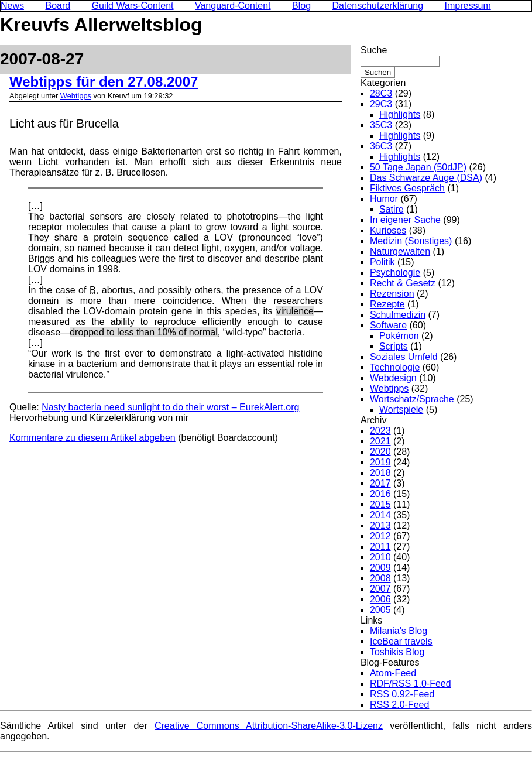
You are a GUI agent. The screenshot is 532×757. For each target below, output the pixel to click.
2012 (380, 536)
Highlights (400, 114)
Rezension (392, 294)
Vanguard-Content (233, 6)
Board (58, 6)
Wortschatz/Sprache (412, 399)
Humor (384, 199)
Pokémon (399, 336)
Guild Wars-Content (133, 6)
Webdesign (393, 378)
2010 (380, 557)
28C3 (381, 93)
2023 (380, 431)
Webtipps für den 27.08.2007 (104, 82)
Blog (301, 6)
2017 (380, 483)
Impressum (468, 6)
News (12, 6)
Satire (392, 209)
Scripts (394, 346)
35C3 (381, 125)
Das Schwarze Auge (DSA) (426, 178)
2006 (380, 599)
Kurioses (388, 230)
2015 (380, 504)
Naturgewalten (400, 251)
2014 (380, 515)
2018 (380, 473)
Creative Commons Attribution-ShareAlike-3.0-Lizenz (269, 726)
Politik (382, 262)
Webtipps (76, 96)
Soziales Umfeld (404, 357)
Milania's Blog (399, 631)
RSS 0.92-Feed (402, 694)
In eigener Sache (405, 220)
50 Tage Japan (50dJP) (418, 167)
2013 (380, 525)
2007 (380, 589)
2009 (380, 568)
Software (388, 325)
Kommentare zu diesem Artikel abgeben (92, 438)
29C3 (381, 104)
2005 (380, 610)
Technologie (395, 367)
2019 (380, 462)
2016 (380, 494)
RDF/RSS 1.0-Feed (411, 684)
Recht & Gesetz (403, 283)
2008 (380, 578)
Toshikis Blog (397, 652)
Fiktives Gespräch (407, 188)
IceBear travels (401, 641)
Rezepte (387, 304)
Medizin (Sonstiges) (411, 241)
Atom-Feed (393, 673)
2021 (380, 441)
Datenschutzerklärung (378, 6)
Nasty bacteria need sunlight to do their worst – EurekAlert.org (170, 407)
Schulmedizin (398, 315)
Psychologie (395, 273)
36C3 (381, 146)
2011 (380, 547)
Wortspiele (401, 410)
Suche (374, 50)
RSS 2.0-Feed (399, 705)
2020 (380, 452)
